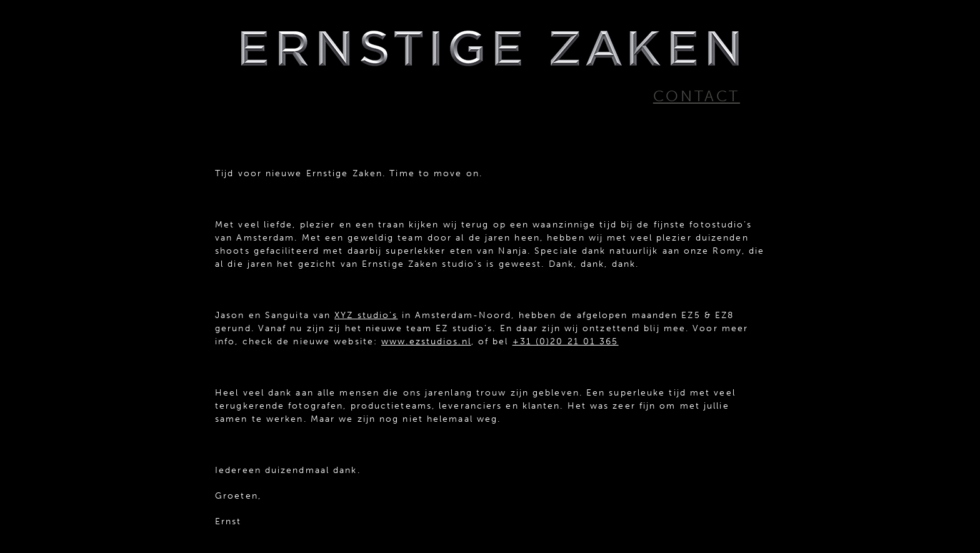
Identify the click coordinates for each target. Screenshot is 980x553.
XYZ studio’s (366, 315)
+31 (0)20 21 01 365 (566, 341)
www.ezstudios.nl (426, 341)
